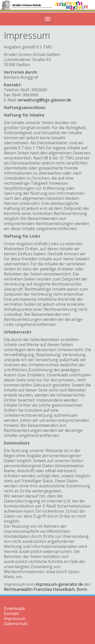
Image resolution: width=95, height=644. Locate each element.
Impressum (15, 619)
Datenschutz (16, 624)
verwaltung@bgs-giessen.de (44, 100)
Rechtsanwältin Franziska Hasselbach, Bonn (45, 589)
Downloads (14, 608)
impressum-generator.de (59, 584)
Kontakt (11, 613)
